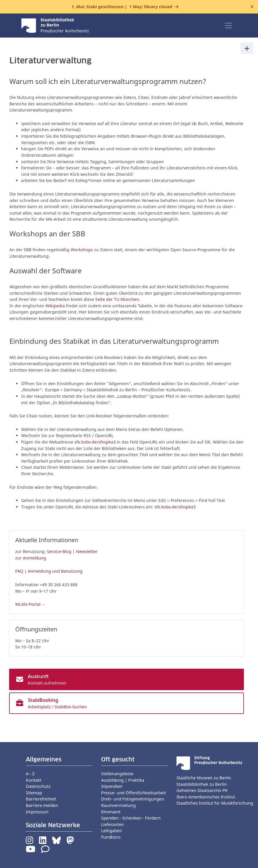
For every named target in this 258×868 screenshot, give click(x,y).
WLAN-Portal (28, 604)
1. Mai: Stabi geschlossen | (122, 7)
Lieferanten (112, 824)
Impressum (37, 812)
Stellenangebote (117, 774)
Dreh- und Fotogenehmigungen (133, 799)
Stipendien (112, 786)
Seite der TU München (117, 299)
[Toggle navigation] (228, 26)
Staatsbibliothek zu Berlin (202, 784)
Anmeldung (34, 558)
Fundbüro (111, 837)
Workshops (82, 250)
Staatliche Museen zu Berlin (204, 778)
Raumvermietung (118, 805)
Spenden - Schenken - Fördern (131, 818)
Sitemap (34, 793)
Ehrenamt (111, 812)
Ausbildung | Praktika (123, 780)
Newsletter (87, 551)
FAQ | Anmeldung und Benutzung (49, 571)
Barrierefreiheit (41, 799)
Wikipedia (56, 306)
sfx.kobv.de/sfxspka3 (95, 442)
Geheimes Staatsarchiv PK (202, 790)
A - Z (30, 774)
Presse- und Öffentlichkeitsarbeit (134, 793)
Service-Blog (59, 551)
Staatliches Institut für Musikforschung (215, 803)
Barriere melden (42, 805)
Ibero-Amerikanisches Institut (206, 797)
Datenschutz (38, 786)
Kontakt (34, 780)
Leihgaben (112, 831)
